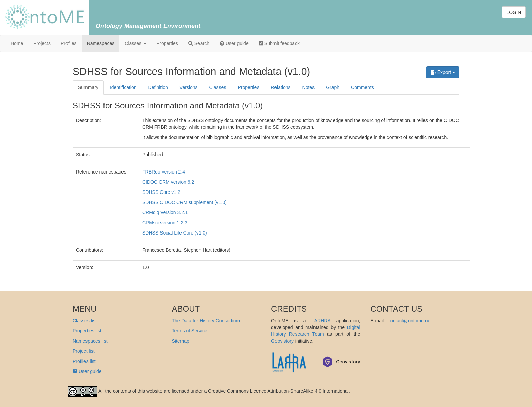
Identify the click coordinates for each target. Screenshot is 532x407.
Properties (167, 43)
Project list (84, 351)
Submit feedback (279, 43)
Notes (309, 87)
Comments (362, 87)
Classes (135, 43)
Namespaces (101, 43)
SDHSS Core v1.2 (161, 192)
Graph (333, 87)
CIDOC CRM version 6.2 (168, 182)
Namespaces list (90, 341)
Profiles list (84, 361)
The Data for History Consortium (206, 321)
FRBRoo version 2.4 (164, 172)
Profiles (69, 43)
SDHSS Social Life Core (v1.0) (175, 233)
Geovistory (282, 341)
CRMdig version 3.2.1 (165, 212)
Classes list (85, 321)
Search (199, 43)
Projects (42, 43)
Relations (281, 87)
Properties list (87, 331)
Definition (158, 87)
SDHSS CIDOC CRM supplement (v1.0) (184, 202)
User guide (234, 43)
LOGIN (514, 12)
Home (17, 43)
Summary (88, 87)
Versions (189, 87)
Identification (123, 87)
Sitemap (181, 341)
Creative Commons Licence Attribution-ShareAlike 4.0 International (278, 391)
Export (443, 72)
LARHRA (321, 321)
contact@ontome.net (410, 321)
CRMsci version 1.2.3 (165, 223)
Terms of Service (190, 331)
